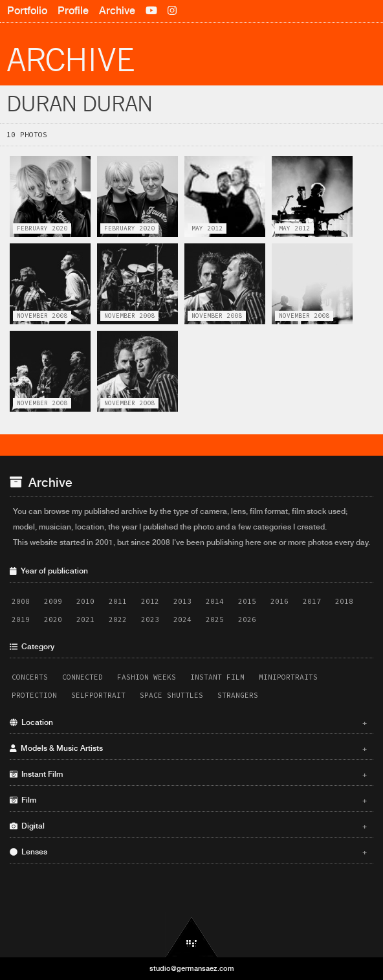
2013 (182, 601)
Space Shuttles (171, 695)
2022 (118, 619)
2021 (85, 619)
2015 (247, 601)
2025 (215, 619)
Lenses (188, 852)
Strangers (238, 695)
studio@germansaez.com (192, 968)
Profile (73, 11)
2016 (279, 601)
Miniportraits (288, 677)
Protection (34, 695)
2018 (344, 601)
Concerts (30, 677)
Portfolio (27, 11)
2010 (85, 601)
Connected (82, 677)
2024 (182, 619)
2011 (118, 601)
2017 (312, 601)
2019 (21, 619)
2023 (150, 619)
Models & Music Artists (188, 748)
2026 (247, 619)
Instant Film (217, 677)
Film (188, 800)
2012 (150, 601)
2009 (53, 601)
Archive (117, 11)
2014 (215, 601)
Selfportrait (98, 695)
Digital (188, 826)
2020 (53, 619)
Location (188, 722)
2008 (21, 601)
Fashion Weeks (147, 677)
